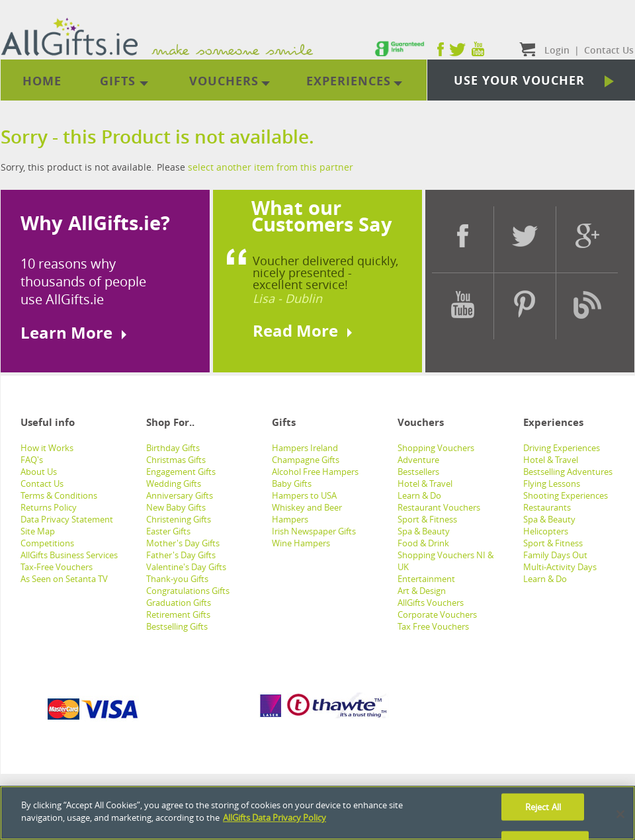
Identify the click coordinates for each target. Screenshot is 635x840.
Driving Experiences (562, 448)
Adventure (418, 460)
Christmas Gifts (176, 460)
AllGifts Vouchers (431, 603)
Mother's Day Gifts (183, 543)
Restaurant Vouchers (439, 507)
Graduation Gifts (179, 603)
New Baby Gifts (176, 507)
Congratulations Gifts (188, 591)
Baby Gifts (292, 483)
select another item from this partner (271, 167)
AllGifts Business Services (69, 555)
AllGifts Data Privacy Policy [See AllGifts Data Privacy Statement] (275, 818)
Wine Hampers (301, 543)
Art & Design (422, 591)
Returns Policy (49, 507)
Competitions (47, 543)
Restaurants (547, 507)
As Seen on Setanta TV (64, 579)
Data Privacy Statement (67, 519)
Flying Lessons (552, 483)
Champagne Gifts (306, 460)
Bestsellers (418, 472)
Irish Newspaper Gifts (314, 531)
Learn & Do (419, 495)
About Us (39, 472)
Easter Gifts (168, 531)
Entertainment (426, 579)
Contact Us (42, 483)
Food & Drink (423, 543)
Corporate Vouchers (437, 614)
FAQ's (32, 460)
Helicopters (546, 531)
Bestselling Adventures (568, 472)
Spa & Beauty (424, 531)
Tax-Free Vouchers (57, 567)
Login (557, 50)
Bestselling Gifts (177, 626)
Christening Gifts (179, 519)
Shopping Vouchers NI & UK (445, 561)
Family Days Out (555, 555)
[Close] (620, 815)
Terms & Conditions (59, 495)
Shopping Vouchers (436, 448)
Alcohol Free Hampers (315, 472)
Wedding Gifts (174, 483)
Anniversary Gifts (180, 495)
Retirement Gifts (178, 614)
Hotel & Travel (425, 483)
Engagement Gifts (181, 472)
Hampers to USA (304, 495)
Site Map (38, 531)
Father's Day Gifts (181, 555)
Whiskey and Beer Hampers (307, 513)
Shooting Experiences (566, 495)
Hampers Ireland (305, 448)
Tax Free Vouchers (433, 626)
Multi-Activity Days (560, 567)
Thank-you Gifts (177, 579)
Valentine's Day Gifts (186, 567)
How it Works (47, 448)
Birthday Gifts (173, 448)
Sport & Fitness (427, 519)
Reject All (543, 807)
